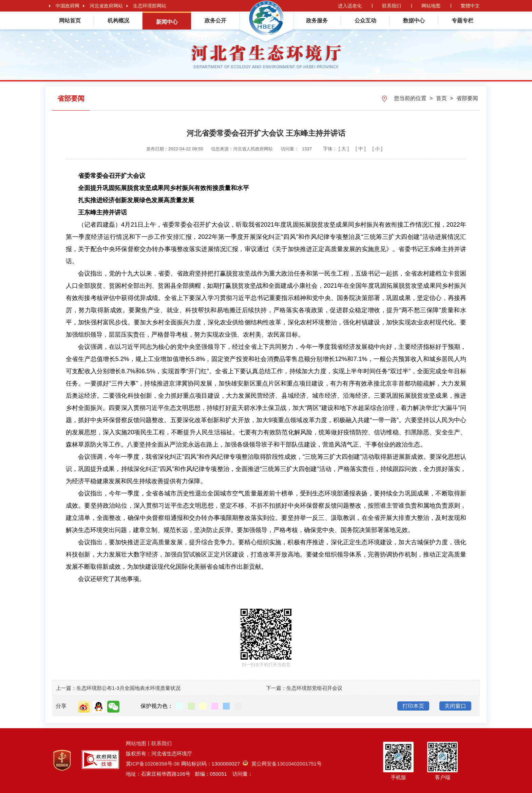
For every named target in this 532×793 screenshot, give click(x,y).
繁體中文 (470, 6)
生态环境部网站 (150, 6)
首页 (442, 98)
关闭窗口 (455, 706)
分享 (61, 706)
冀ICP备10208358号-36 (153, 764)
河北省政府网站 (106, 6)
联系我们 (392, 6)
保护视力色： (157, 706)
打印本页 (413, 706)
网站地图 (431, 6)
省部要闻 (467, 98)
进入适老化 (350, 6)
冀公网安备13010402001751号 (282, 764)
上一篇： (66, 688)
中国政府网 (68, 6)
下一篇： (276, 688)
